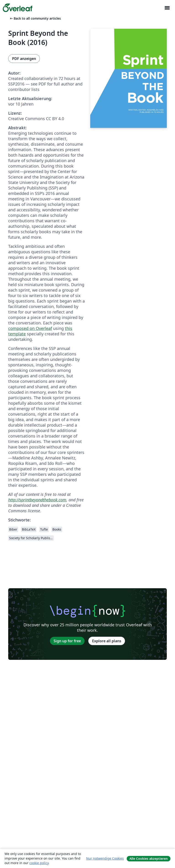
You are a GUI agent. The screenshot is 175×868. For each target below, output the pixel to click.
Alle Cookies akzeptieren (149, 859)
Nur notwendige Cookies (105, 858)
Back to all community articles (35, 18)
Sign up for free (67, 641)
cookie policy (39, 863)
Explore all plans (107, 641)
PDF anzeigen (24, 59)
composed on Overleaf (30, 328)
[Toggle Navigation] (167, 8)
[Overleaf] (18, 8)
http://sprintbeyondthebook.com (37, 500)
